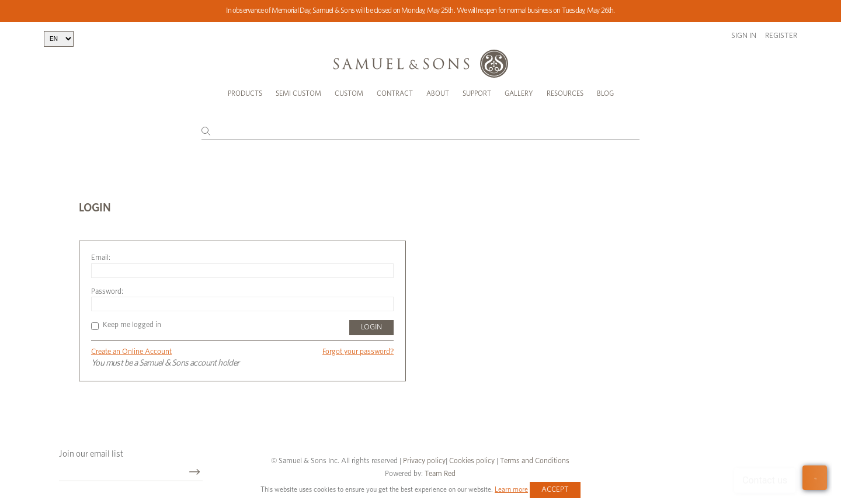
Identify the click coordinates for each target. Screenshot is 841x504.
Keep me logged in (126, 325)
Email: (101, 258)
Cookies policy (472, 461)
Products (245, 93)
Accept (555, 490)
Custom (349, 93)
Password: (107, 292)
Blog (605, 93)
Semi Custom (298, 93)
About (438, 93)
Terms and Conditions (534, 461)
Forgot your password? (358, 352)
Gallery (519, 93)
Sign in (744, 36)
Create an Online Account (131, 352)
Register (781, 36)
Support (477, 93)
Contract (395, 93)
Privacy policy (424, 461)
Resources (565, 93)
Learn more (511, 489)
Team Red (440, 474)
